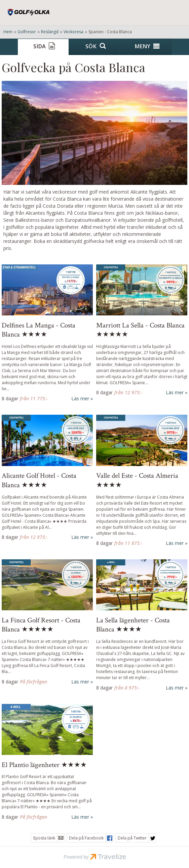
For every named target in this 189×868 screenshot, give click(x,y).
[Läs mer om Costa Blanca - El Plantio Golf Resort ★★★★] (47, 762)
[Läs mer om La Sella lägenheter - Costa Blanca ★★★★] (142, 625)
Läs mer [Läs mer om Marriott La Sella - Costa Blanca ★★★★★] (175, 392)
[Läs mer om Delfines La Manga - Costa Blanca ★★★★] (47, 333)
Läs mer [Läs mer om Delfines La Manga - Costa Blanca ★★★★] (80, 398)
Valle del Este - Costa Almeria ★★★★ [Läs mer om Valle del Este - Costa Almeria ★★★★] (137, 480)
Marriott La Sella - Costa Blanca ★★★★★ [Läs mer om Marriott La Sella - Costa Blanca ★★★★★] (140, 330)
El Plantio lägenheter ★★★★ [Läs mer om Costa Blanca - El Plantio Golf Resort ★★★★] (44, 765)
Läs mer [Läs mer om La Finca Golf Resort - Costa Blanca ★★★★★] (80, 682)
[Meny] (146, 47)
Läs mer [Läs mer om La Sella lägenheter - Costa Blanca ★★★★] (175, 688)
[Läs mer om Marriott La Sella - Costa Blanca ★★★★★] (142, 330)
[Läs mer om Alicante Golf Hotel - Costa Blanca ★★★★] (47, 478)
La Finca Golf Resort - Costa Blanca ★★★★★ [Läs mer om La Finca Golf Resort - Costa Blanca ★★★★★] (41, 625)
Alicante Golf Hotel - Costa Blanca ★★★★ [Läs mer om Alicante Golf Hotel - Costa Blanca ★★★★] (39, 480)
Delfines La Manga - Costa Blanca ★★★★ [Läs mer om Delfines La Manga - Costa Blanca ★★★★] (39, 330)
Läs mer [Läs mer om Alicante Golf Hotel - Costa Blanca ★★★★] (80, 537)
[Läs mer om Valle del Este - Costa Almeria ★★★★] (142, 481)
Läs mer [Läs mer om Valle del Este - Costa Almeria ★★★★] (175, 543)
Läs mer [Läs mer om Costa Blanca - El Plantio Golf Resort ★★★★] (80, 817)
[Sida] (43, 47)
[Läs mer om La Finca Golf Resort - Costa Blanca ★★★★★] (47, 622)
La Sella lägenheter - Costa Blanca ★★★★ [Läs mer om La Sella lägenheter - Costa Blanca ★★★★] (133, 625)
